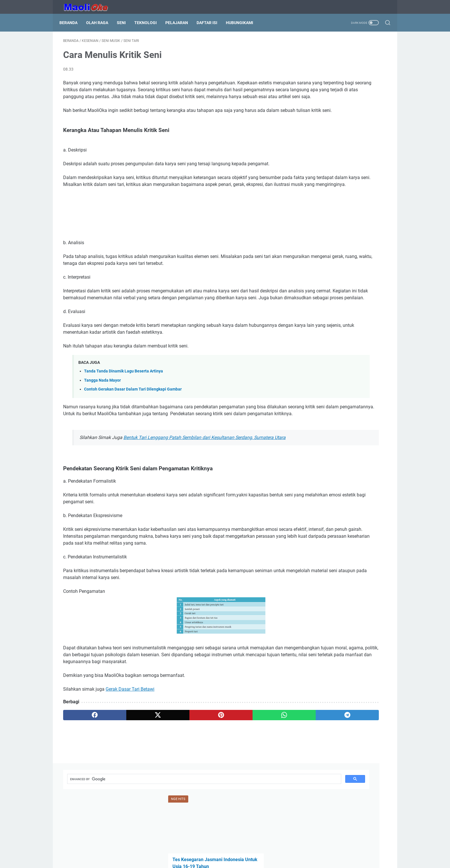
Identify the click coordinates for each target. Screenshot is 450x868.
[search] (331, 51)
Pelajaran (180, 23)
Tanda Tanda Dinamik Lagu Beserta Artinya (124, 402)
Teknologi (149, 23)
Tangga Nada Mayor (102, 412)
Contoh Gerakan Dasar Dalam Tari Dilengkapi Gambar (133, 421)
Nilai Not (314, 161)
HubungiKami (243, 23)
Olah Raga (101, 23)
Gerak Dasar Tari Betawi (130, 755)
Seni (125, 23)
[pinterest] (171, 781)
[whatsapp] (215, 781)
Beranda (72, 23)
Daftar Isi (211, 23)
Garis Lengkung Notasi (329, 257)
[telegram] (258, 781)
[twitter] (128, 781)
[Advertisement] (172, 234)
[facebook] (85, 781)
